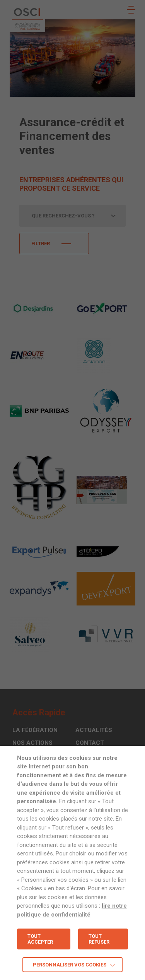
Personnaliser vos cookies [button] (70, 965)
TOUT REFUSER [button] (99, 939)
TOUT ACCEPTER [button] (40, 939)
